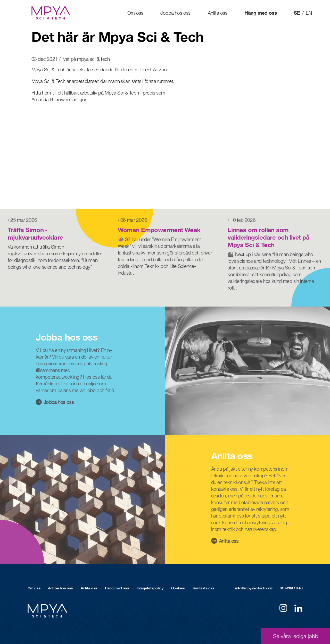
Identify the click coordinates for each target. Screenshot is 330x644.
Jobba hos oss (175, 13)
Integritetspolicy (150, 588)
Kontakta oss (204, 588)
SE (297, 13)
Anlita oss (218, 13)
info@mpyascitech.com (254, 588)
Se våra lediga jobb (296, 636)
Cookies (178, 588)
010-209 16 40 (291, 588)
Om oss (135, 13)
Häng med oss (261, 13)
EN (309, 13)
